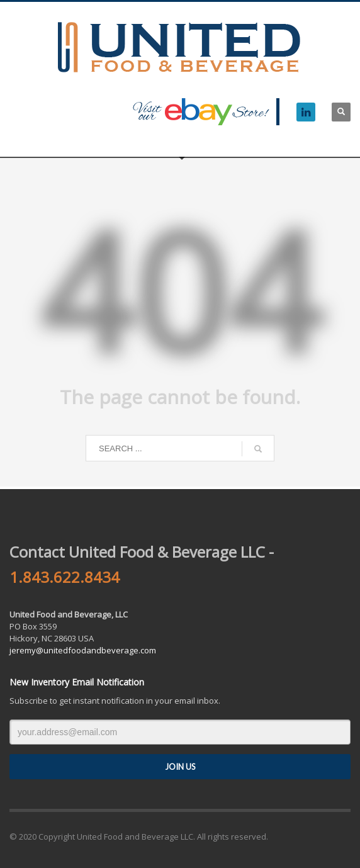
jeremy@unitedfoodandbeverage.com (83, 650)
